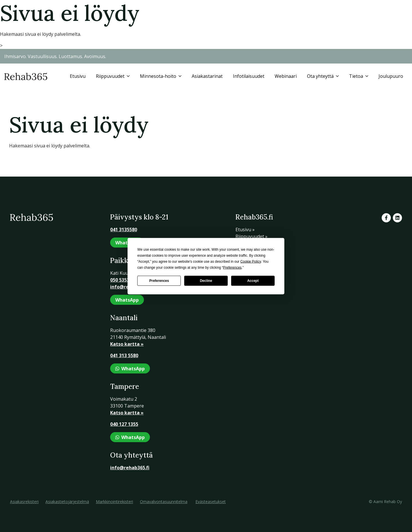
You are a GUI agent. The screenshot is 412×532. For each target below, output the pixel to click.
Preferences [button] (232, 267)
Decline (206, 281)
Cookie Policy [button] (251, 261)
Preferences (159, 281)
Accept (253, 281)
